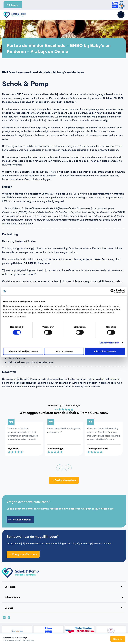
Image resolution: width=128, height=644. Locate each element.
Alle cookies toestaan (105, 351)
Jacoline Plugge (55, 448)
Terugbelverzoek (20, 519)
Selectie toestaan (64, 351)
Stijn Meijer (13, 448)
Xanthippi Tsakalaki (97, 448)
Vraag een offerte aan (23, 554)
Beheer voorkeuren (109, 343)
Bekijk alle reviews (64, 480)
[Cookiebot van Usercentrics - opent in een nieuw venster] (112, 291)
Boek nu (118, 639)
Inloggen (12, 5)
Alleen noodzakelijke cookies (23, 351)
